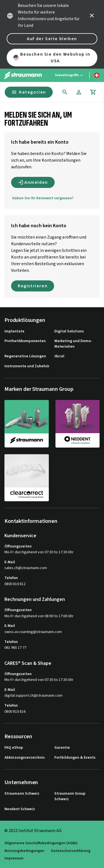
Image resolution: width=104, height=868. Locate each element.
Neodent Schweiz (20, 809)
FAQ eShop (14, 748)
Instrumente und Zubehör (27, 366)
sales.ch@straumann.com (26, 568)
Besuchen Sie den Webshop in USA (52, 58)
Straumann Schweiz (22, 794)
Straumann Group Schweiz (70, 796)
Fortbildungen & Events (75, 758)
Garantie (62, 748)
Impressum (14, 858)
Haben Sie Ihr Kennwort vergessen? (43, 198)
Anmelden (33, 182)
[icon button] (92, 15)
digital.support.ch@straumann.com (33, 696)
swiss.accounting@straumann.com (33, 632)
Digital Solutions (69, 331)
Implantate (14, 331)
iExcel (59, 356)
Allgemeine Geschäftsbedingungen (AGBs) (41, 843)
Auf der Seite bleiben (52, 39)
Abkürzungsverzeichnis (25, 758)
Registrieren (33, 286)
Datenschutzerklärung (71, 851)
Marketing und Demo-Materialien (73, 344)
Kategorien (29, 92)
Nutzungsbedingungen (24, 851)
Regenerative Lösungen (25, 356)
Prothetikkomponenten (25, 341)
